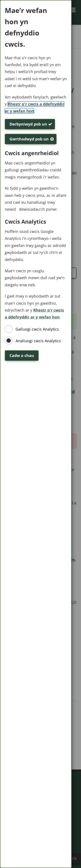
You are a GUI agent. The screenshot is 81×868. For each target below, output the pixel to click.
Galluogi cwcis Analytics (37, 329)
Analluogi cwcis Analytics (38, 341)
